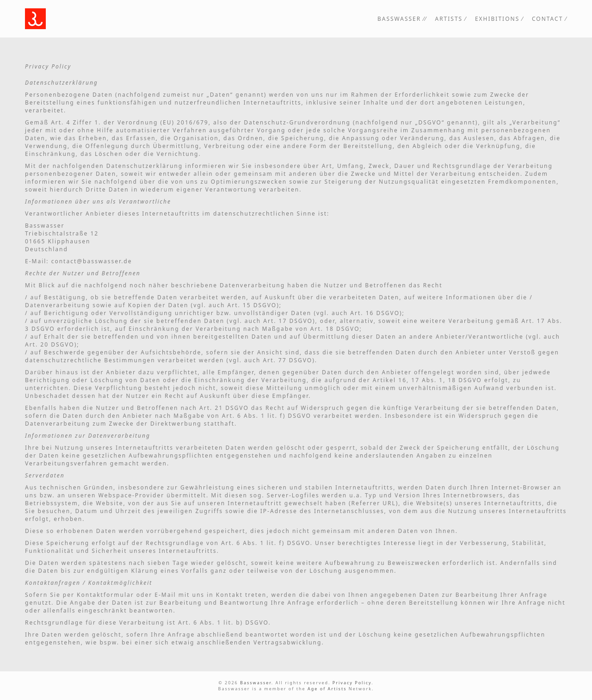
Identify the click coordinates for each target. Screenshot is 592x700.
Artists (449, 19)
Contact (547, 19)
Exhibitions (497, 19)
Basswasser (399, 19)
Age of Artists (327, 689)
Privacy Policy (352, 683)
